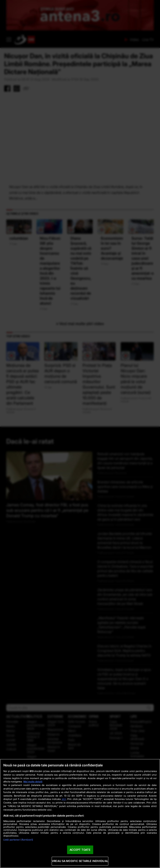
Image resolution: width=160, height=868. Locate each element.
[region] (80, 813)
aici (64, 799)
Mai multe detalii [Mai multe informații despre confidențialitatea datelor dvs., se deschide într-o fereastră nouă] (33, 782)
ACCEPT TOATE (80, 850)
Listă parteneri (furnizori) (18, 840)
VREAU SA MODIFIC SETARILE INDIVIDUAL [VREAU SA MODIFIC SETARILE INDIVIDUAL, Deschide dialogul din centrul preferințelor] (80, 861)
